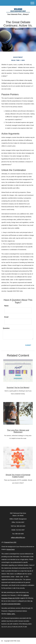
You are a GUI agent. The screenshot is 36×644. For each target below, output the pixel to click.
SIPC (13, 614)
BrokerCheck (11, 549)
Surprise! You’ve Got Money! (18, 387)
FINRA (9, 614)
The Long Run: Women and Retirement (18, 431)
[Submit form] (28, 345)
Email (6, 317)
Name (6, 306)
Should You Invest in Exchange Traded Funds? (18, 476)
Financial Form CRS (10, 542)
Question (6, 328)
